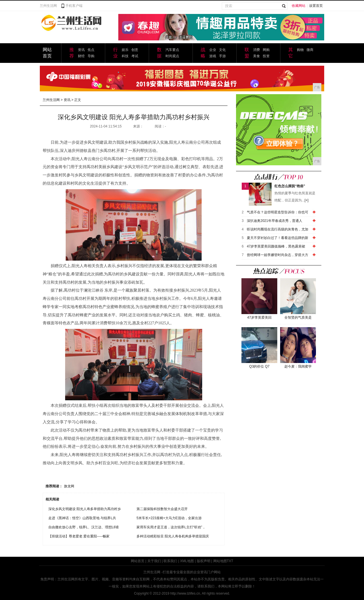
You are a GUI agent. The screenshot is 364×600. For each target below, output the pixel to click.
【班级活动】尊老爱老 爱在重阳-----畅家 (79, 536)
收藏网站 (299, 6)
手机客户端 (74, 6)
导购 (91, 56)
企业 (213, 50)
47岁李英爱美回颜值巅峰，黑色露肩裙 (276, 246)
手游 (222, 56)
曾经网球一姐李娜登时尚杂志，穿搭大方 (278, 255)
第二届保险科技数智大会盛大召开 (162, 509)
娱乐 (125, 50)
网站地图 (220, 561)
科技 (125, 56)
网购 (266, 50)
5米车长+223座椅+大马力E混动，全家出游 (169, 518)
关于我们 (154, 561)
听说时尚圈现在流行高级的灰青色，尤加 (278, 229)
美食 (257, 56)
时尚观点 (172, 56)
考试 (135, 56)
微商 (310, 50)
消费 (257, 50)
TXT (230, 561)
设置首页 (316, 6)
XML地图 (187, 561)
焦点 (91, 50)
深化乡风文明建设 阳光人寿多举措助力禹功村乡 (85, 509)
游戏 (213, 56)
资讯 (81, 50)
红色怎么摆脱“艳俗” (290, 186)
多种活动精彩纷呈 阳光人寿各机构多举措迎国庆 (173, 536)
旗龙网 (69, 486)
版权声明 (204, 561)
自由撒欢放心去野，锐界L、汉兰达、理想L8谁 (84, 527)
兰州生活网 (48, 6)
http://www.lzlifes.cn (185, 593)
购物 (300, 50)
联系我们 (170, 561)
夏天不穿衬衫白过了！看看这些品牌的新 (278, 238)
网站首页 (138, 561)
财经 (81, 56)
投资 (266, 56)
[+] (307, 200)
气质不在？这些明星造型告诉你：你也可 (278, 212)
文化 (222, 50)
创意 (135, 50)
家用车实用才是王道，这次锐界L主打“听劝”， (171, 527)
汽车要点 (172, 50)
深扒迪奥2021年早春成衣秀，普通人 (275, 221)
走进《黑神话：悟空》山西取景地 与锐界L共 (82, 518)
